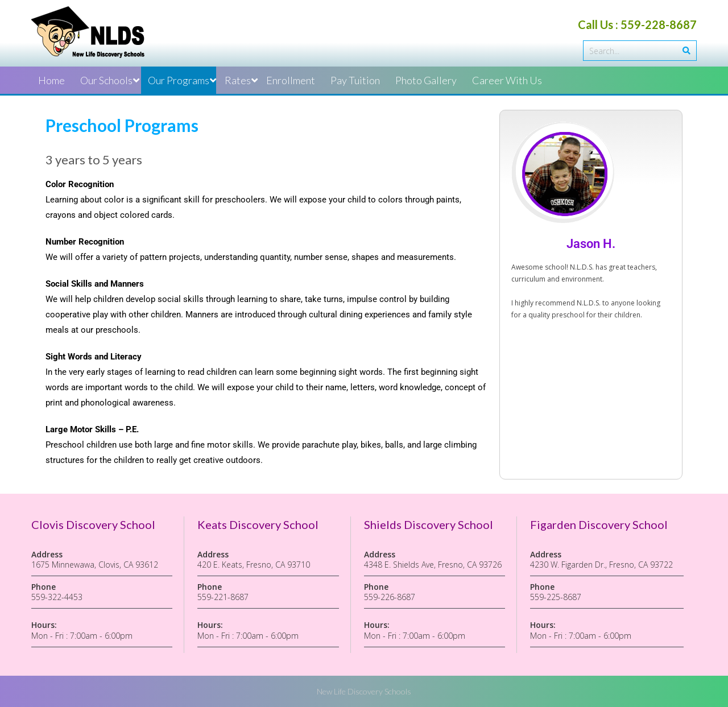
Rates (238, 80)
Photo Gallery (426, 80)
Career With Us (507, 80)
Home (51, 80)
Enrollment (291, 80)
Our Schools (106, 80)
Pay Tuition (355, 80)
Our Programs (179, 80)
